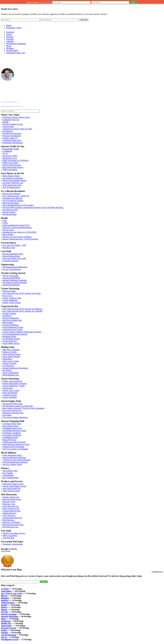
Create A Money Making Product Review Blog (22, 332)
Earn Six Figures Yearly (12, 464)
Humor (4, 610)
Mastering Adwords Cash (13, 413)
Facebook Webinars (11, 325)
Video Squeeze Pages (11, 491)
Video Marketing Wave (12, 455)
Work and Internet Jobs (12, 185)
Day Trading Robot (11, 478)
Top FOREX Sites (10, 471)
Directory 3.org (9, 504)
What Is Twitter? (9, 291)
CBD (5, 221)
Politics (4, 630)
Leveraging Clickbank (12, 435)
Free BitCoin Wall (10, 210)
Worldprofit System (10, 639)
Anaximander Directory (12, 518)
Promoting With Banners (13, 143)
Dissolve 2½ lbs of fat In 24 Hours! (17, 237)
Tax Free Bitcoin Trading (13, 201)
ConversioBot (8, 127)
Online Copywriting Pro (12, 381)
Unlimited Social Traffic (13, 330)
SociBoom (7, 316)
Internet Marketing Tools (13, 254)
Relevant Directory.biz (12, 499)
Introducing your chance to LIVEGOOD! (20, 232)
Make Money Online (11, 176)
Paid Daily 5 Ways (14, 28)
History (4, 607)
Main (3, 619)
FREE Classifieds (10, 170)
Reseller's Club (9, 248)
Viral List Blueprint (11, 373)
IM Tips (5, 612)
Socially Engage (9, 313)
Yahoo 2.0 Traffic (10, 352)
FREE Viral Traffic (10, 163)
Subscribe (84, 20)
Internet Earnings (9, 614)
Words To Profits (9, 363)
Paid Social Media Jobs (12, 320)
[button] (134, 2)
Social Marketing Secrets (13, 327)
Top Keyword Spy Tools (13, 404)
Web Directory (9, 520)
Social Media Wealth (11, 339)
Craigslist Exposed (10, 261)
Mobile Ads (6, 623)
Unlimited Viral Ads (11, 120)
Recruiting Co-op (10, 158)
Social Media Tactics (11, 343)
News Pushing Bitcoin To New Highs (18, 205)
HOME (6, 122)
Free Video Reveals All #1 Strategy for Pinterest (22, 309)
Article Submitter (10, 397)
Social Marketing (9, 635)
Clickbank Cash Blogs (12, 433)
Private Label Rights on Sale (14, 486)
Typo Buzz (7, 415)
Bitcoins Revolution (11, 203)
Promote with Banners (12, 136)
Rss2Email (7, 370)
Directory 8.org (9, 502)
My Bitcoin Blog (9, 214)
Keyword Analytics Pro (12, 410)
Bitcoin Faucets (9, 212)
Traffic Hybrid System (12, 165)
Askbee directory (9, 513)
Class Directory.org (11, 506)
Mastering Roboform (11, 285)
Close (160, 2)
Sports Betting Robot (11, 256)
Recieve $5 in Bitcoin (11, 194)
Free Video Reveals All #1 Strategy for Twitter (22, 293)
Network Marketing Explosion (15, 462)
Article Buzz (8, 388)
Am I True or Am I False (12, 593)
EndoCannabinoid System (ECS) (16, 225)
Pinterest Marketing (11, 318)
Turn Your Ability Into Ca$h (14, 258)
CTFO (5, 223)
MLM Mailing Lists (11, 375)
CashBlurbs (7, 151)
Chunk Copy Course (11, 390)
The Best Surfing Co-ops (13, 124)
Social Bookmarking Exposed (15, 334)
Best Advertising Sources (13, 167)
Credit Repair (8, 475)
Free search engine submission (15, 417)
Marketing (6, 621)
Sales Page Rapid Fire (12, 488)
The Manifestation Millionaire (15, 267)
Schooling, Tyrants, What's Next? (16, 117)
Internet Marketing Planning (14, 458)
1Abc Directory (9, 515)
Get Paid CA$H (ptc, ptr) (13, 183)
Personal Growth (9, 628)
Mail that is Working (11, 350)
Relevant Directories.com (13, 525)
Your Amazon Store (11, 426)
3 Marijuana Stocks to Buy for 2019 (17, 129)
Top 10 (4, 637)
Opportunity (7, 626)
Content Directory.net (11, 511)
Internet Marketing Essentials (15, 280)
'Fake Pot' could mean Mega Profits (17, 228)
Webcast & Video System (13, 484)
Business (5, 600)
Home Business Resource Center (16, 444)
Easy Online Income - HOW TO (16, 196)
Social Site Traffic (10, 156)
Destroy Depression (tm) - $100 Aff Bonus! (20, 239)
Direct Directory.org (11, 509)
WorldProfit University (12, 133)
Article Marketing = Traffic (14, 386)
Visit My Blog (8, 538)
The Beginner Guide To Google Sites (18, 406)
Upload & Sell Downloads (13, 447)
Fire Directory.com (10, 527)
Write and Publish (10, 393)
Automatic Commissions (13, 544)
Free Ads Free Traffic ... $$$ (14, 245)
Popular (5, 633)
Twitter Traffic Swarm (12, 303)
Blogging (5, 598)
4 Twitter (5, 589)
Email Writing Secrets (12, 354)
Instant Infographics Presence (15, 383)
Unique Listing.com (11, 497)
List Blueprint (8, 366)
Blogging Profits (9, 336)
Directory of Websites (12, 522)
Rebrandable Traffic (11, 149)
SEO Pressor (8, 131)
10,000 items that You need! (14, 442)
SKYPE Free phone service (14, 533)
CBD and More (8, 603)
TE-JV (5, 153)
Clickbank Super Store (12, 140)
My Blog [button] (49, 3)
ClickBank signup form (12, 428)
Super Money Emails (11, 357)
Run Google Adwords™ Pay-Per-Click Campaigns (23, 408)
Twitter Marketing (10, 300)
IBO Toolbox (8, 323)
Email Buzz (7, 359)
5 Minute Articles (10, 395)
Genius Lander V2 (10, 138)
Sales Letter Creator (11, 361)
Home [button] (44, 3)
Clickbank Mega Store (12, 424)
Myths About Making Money (15, 180)
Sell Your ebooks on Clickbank (15, 449)
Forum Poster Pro (10, 341)
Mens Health (8, 234)
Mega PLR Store (9, 440)
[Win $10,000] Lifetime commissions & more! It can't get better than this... (33, 207)
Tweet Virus (7, 296)
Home (9, 25)
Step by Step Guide (11, 276)
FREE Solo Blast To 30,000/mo (16, 160)
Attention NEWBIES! (11, 278)
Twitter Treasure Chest (12, 298)
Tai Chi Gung (8, 230)
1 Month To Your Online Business (17, 460)
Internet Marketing (10, 616)
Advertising (6, 591)
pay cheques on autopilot (13, 178)
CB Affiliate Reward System (14, 431)
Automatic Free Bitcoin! (12, 198)
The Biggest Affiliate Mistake (15, 282)
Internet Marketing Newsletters (15, 368)
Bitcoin (4, 596)
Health (4, 605)
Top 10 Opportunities (11, 187)
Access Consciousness (12, 269)
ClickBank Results (10, 437)
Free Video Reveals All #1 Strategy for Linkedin (22, 311)
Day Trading (8, 473)
